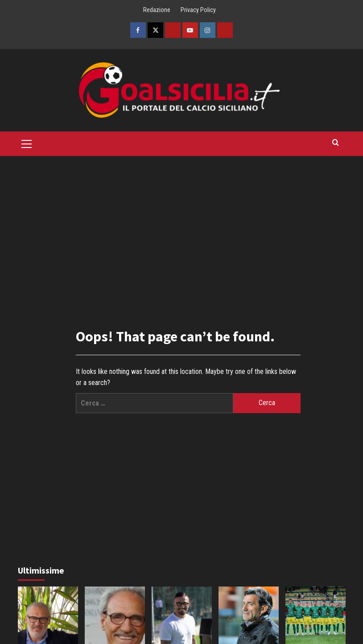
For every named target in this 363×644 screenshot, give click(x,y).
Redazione (157, 10)
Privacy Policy (198, 10)
